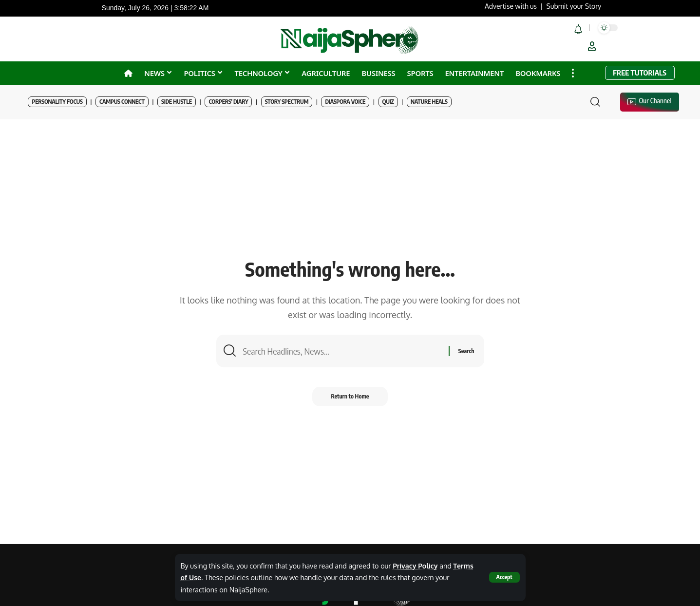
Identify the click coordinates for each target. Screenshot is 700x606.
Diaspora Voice (345, 102)
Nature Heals (429, 102)
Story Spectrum (287, 102)
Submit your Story (574, 6)
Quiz (388, 102)
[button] (504, 577)
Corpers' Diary (228, 102)
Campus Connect (122, 102)
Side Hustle (177, 102)
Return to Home (350, 397)
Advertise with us (511, 6)
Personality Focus (57, 102)
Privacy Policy (416, 566)
